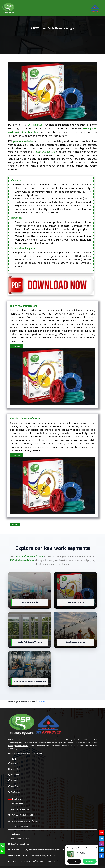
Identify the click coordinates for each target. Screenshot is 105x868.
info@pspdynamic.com (19, 842)
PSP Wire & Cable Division (20, 807)
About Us (13, 767)
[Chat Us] (2, 851)
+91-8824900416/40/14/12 (21, 836)
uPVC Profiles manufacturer (30, 557)
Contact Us (14, 789)
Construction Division (18, 824)
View (74, 861)
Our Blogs (14, 772)
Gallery (13, 778)
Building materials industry (19, 743)
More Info (42, 699)
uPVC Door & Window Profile (21, 813)
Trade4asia (83, 866)
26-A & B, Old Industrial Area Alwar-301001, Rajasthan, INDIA (38, 847)
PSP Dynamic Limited (16, 737)
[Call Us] (2, 846)
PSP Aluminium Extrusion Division (23, 818)
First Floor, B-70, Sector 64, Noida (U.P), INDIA (32, 853)
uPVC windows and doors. (22, 560)
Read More (17, 346)
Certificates (14, 784)
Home (12, 761)
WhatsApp (89, 861)
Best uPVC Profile (16, 801)
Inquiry (15, 524)
